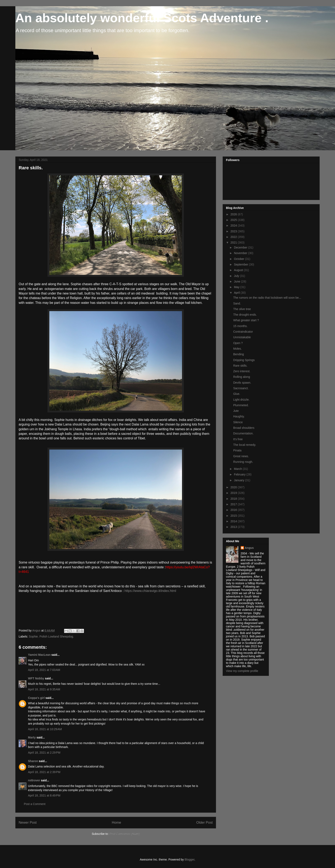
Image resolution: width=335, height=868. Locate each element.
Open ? (238, 343)
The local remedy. (245, 445)
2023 (234, 231)
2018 (234, 499)
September (241, 264)
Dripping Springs (244, 360)
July (237, 276)
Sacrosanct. (241, 388)
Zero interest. (242, 371)
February (240, 474)
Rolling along (242, 377)
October (239, 259)
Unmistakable (242, 337)
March (238, 469)
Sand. (237, 303)
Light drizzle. (241, 400)
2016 (234, 510)
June (237, 281)
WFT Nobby (36, 678)
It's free (238, 439)
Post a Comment (35, 804)
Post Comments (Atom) (124, 834)
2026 (234, 214)
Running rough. (243, 462)
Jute (236, 411)
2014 (234, 521)
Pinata (237, 450)
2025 (234, 220)
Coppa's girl (36, 698)
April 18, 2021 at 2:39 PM (44, 772)
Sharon (33, 761)
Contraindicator (243, 332)
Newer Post (28, 823)
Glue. (237, 394)
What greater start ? (246, 320)
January (239, 480)
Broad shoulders (244, 428)
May (237, 287)
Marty (32, 737)
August (239, 270)
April (237, 293)
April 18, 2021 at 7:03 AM (44, 670)
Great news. (241, 456)
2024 (234, 225)
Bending (239, 354)
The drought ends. (245, 315)
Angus (249, 548)
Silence (238, 422)
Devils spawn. (242, 383)
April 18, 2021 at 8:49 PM (44, 795)
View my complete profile (242, 671)
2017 (234, 504)
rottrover (34, 780)
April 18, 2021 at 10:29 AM (45, 729)
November (241, 253)
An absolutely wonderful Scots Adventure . (142, 18)
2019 (234, 493)
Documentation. (243, 433)
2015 (234, 516)
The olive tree (242, 309)
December (241, 247)
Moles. (237, 349)
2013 (234, 527)
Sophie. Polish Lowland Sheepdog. (51, 636)
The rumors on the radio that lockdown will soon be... (267, 298)
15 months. (240, 326)
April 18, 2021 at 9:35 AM (44, 689)
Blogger (189, 860)
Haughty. (239, 416)
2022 (234, 237)
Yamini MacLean (39, 655)
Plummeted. (241, 405)
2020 (234, 487)
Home (116, 823)
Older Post (205, 823)
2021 (234, 242)
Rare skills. (240, 366)
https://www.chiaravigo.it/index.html (150, 591)
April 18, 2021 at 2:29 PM (44, 753)
